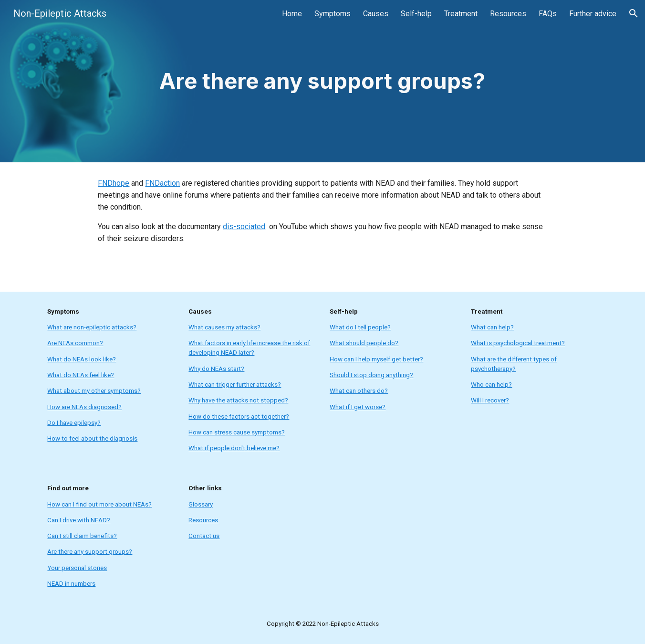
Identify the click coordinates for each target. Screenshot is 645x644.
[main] (322, 81)
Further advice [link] (593, 14)
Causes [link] (376, 14)
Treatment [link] (461, 14)
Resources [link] (508, 14)
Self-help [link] (416, 14)
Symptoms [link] (333, 14)
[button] (634, 13)
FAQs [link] (548, 14)
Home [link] (292, 14)
